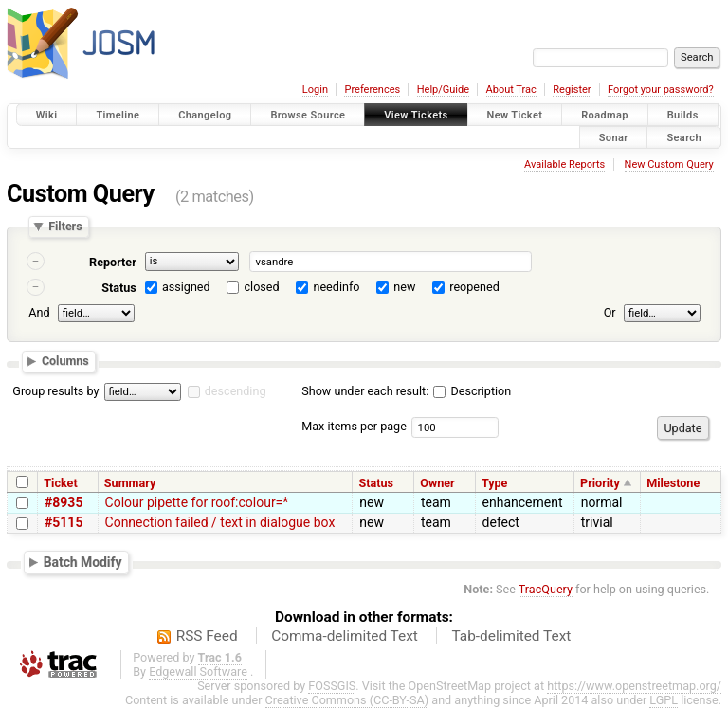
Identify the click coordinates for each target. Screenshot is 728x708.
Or (610, 312)
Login (315, 90)
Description (472, 391)
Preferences (372, 90)
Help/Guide (443, 90)
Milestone (673, 483)
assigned (186, 287)
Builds (683, 115)
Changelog (205, 115)
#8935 (64, 502)
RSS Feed (207, 636)
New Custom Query (669, 164)
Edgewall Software (198, 672)
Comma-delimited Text (345, 636)
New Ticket (515, 115)
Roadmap (605, 115)
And (39, 312)
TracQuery (546, 589)
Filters (65, 227)
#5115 (64, 522)
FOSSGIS (332, 686)
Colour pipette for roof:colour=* (197, 502)
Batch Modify (83, 561)
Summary (130, 483)
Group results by (55, 391)
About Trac (511, 90)
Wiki (47, 115)
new (404, 287)
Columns (65, 361)
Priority (600, 483)
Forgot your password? (661, 90)
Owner (437, 483)
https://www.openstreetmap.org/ (634, 686)
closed (262, 287)
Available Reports (564, 164)
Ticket (60, 483)
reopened (474, 287)
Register (572, 90)
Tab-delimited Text (511, 636)
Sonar (614, 137)
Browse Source (308, 115)
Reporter (113, 262)
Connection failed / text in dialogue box (220, 522)
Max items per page (354, 426)
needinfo (336, 287)
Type (495, 483)
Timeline (118, 115)
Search (684, 137)
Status (119, 288)
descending (236, 391)
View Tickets (416, 115)
